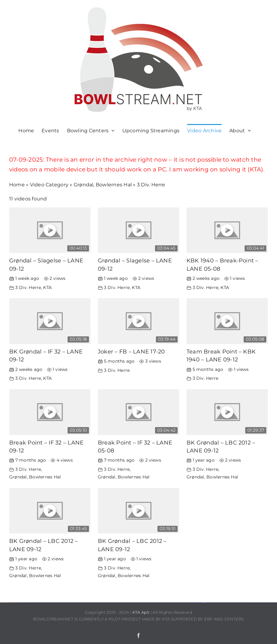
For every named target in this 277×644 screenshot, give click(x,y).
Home (17, 185)
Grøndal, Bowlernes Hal (103, 185)
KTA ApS (141, 612)
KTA (47, 287)
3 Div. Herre (28, 287)
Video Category (49, 185)
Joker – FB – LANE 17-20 (131, 351)
